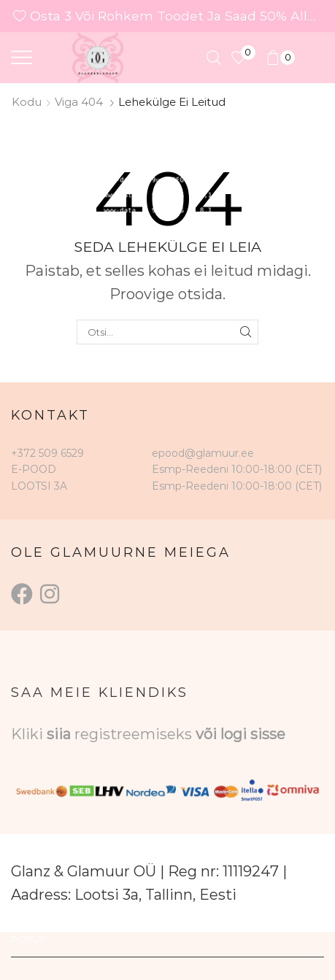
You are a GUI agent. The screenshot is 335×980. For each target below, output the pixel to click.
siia (59, 734)
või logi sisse (240, 734)
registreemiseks (135, 734)
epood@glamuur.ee (203, 453)
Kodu (27, 102)
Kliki (29, 734)
